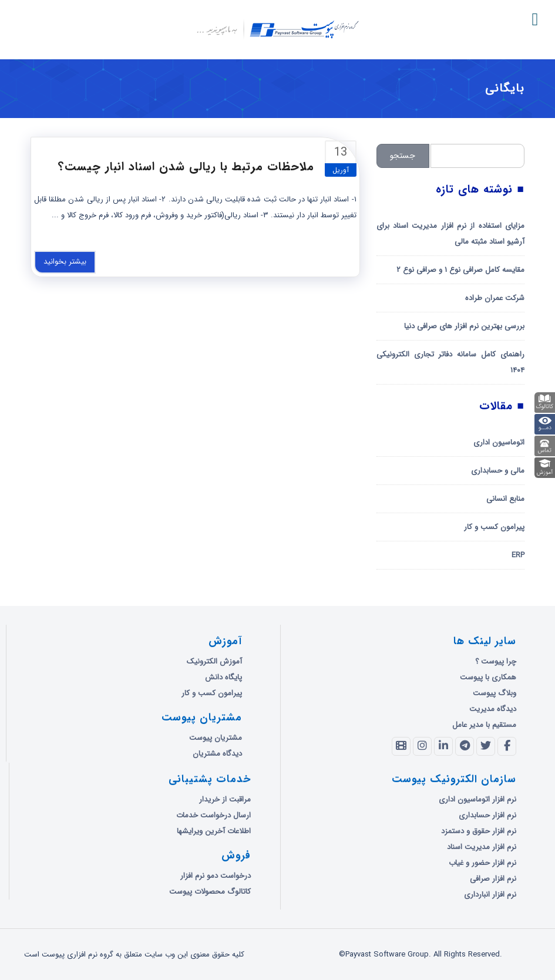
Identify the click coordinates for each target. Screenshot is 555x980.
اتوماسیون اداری (499, 442)
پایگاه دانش (223, 677)
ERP (518, 555)
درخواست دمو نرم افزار (216, 876)
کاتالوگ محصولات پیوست (210, 892)
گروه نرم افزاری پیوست (63, 89)
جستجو (403, 156)
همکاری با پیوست (488, 677)
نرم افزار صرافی (493, 879)
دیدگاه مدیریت (493, 709)
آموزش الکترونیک (214, 661)
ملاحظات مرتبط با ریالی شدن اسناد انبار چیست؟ (186, 166)
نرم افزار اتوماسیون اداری (477, 799)
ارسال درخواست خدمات (213, 815)
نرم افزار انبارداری (490, 895)
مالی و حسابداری (498, 471)
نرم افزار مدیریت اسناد (482, 847)
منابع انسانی (505, 499)
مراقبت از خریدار (225, 799)
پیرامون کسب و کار (494, 527)
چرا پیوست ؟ (496, 661)
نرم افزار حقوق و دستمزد (479, 831)
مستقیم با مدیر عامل (484, 725)
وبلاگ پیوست (495, 693)
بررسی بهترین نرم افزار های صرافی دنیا (464, 326)
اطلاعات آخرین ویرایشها (214, 831)
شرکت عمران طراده (495, 298)
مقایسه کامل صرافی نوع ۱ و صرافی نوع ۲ (460, 270)
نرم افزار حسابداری (487, 815)
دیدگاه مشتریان (217, 754)
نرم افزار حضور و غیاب (482, 863)
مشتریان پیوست (216, 738)
